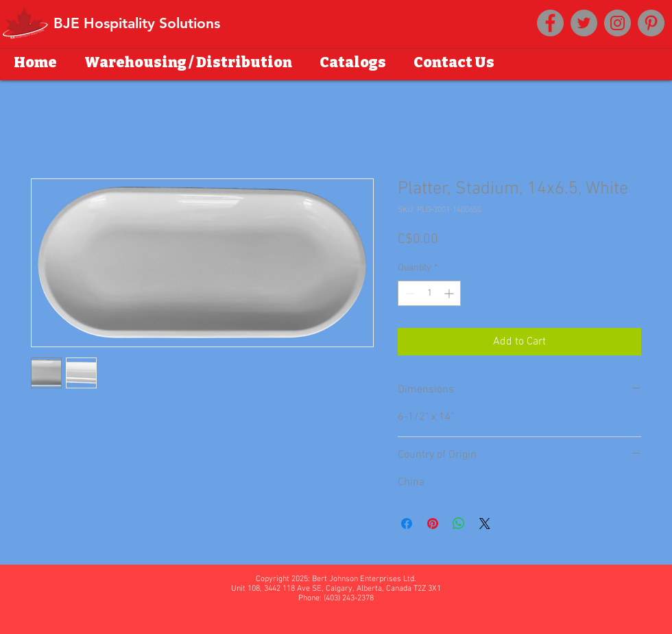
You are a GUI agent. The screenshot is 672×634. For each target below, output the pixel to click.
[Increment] (450, 293)
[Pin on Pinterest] (433, 524)
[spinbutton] (429, 293)
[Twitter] (584, 23)
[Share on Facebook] (407, 524)
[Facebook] (550, 23)
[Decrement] (408, 293)
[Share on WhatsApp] (459, 524)
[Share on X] (485, 524)
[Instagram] (617, 23)
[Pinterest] (651, 23)
